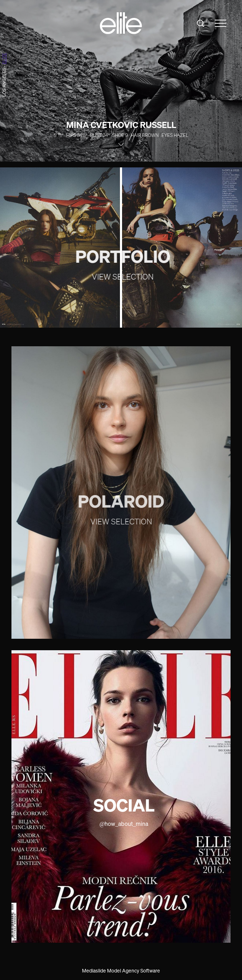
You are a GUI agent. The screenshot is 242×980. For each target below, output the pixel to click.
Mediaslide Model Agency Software (121, 971)
